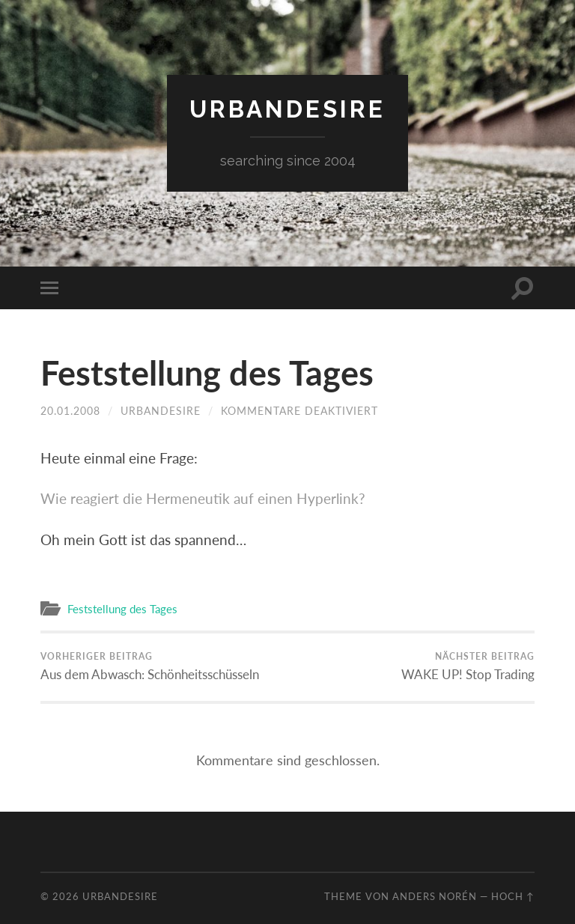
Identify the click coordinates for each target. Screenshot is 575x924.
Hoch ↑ (513, 896)
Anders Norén (435, 896)
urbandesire (287, 109)
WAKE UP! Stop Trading (468, 666)
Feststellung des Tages (207, 373)
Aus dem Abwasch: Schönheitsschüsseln (150, 666)
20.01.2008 (70, 411)
